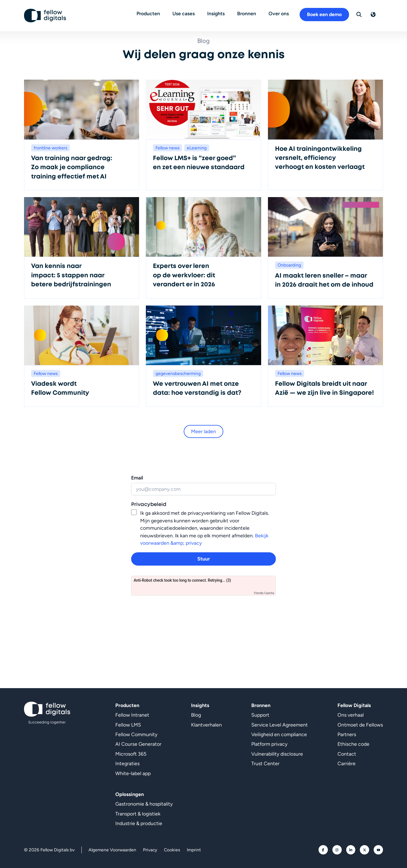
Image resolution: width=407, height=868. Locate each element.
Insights (218, 13)
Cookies (172, 850)
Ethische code (353, 744)
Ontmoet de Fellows (360, 725)
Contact (347, 754)
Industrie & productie (139, 823)
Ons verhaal (351, 715)
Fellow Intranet (132, 715)
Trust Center (265, 763)
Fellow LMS (128, 725)
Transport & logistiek (138, 814)
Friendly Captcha (264, 593)
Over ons (281, 13)
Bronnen (249, 13)
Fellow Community (136, 734)
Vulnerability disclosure (277, 754)
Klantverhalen (206, 725)
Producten (150, 13)
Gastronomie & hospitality (144, 804)
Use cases (186, 13)
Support (260, 715)
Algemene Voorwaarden (112, 850)
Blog (196, 715)
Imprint (194, 850)
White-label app (133, 773)
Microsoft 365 (131, 754)
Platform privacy (269, 744)
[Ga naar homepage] (45, 14)
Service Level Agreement (280, 725)
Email (137, 478)
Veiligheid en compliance (279, 734)
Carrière (347, 763)
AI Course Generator (138, 744)
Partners (347, 734)
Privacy (150, 850)
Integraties (127, 763)
